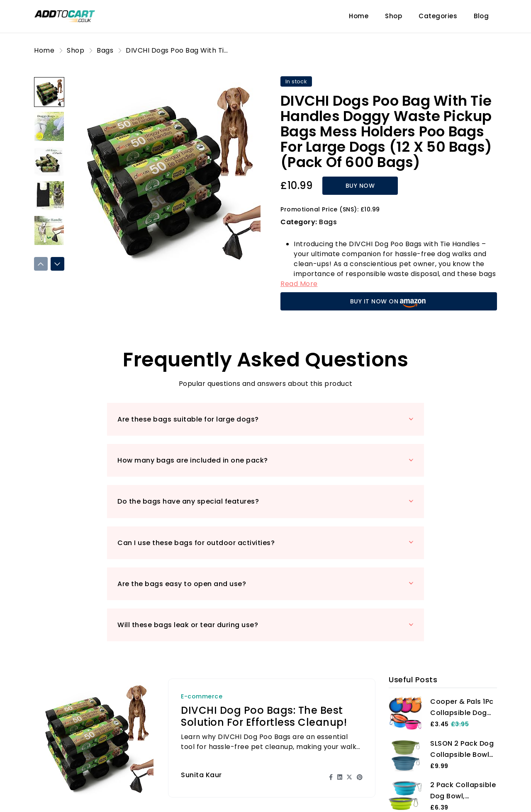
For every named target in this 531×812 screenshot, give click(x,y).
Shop (393, 16)
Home (359, 16)
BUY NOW (350, 186)
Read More (299, 284)
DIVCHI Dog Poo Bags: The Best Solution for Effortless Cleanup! (264, 593)
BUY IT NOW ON (389, 302)
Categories (438, 16)
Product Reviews (194, 794)
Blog (481, 16)
